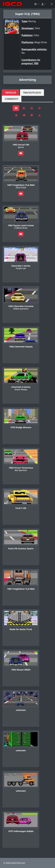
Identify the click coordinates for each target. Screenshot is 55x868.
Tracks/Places (32, 93)
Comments (12, 99)
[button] (37, 4)
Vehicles (11, 93)
